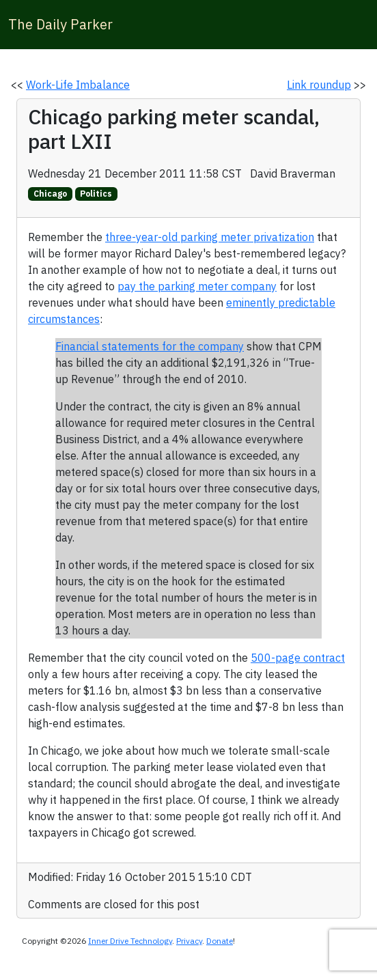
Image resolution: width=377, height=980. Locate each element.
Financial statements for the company (150, 346)
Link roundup (319, 85)
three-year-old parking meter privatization (210, 237)
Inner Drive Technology (130, 941)
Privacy (189, 941)
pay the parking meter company (197, 286)
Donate (220, 941)
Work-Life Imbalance (78, 85)
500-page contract (298, 658)
